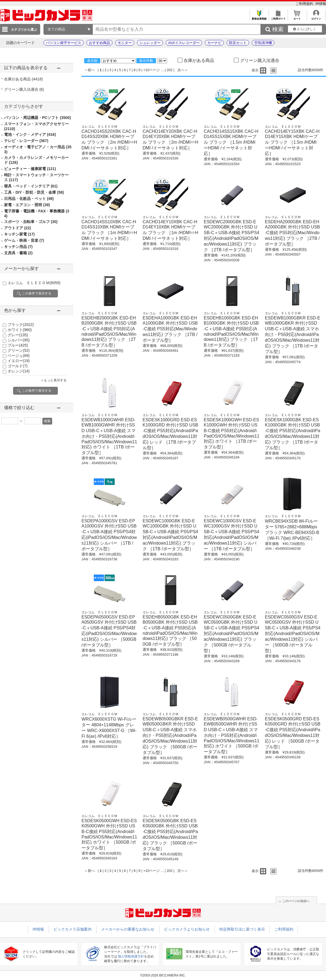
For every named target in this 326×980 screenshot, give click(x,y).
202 (170, 70)
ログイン (316, 17)
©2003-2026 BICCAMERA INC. (163, 975)
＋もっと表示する (54, 380)
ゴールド (18, 366)
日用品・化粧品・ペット (29, 199)
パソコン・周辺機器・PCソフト (37, 118)
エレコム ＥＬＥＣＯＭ (34, 283)
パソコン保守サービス (64, 43)
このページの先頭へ (296, 901)
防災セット (238, 43)
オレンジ (19, 371)
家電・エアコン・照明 (27, 205)
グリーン (19, 350)
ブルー (18, 345)
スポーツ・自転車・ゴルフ (31, 222)
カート (297, 17)
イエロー (19, 361)
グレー (18, 335)
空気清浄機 (263, 43)
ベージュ (19, 356)
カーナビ (214, 43)
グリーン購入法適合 (24, 89)
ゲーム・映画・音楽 (24, 240)
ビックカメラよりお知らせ (187, 929)
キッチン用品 (18, 247)
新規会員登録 (259, 17)
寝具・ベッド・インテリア (31, 186)
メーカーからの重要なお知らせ (128, 929)
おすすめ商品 (99, 43)
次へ (181, 70)
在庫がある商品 (23, 79)
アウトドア (18, 228)
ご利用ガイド (278, 17)
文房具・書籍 (18, 253)
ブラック (21, 325)
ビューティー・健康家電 (30, 169)
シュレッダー (150, 43)
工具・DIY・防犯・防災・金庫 (34, 192)
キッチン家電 (19, 234)
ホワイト (20, 330)
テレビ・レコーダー (26, 141)
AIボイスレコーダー (184, 43)
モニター (125, 43)
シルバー (19, 340)
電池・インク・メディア (30, 134)
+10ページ (151, 70)
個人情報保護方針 (131, 956)
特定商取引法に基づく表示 (242, 929)
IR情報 (321, 4)
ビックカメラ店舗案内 (73, 929)
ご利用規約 (305, 4)
